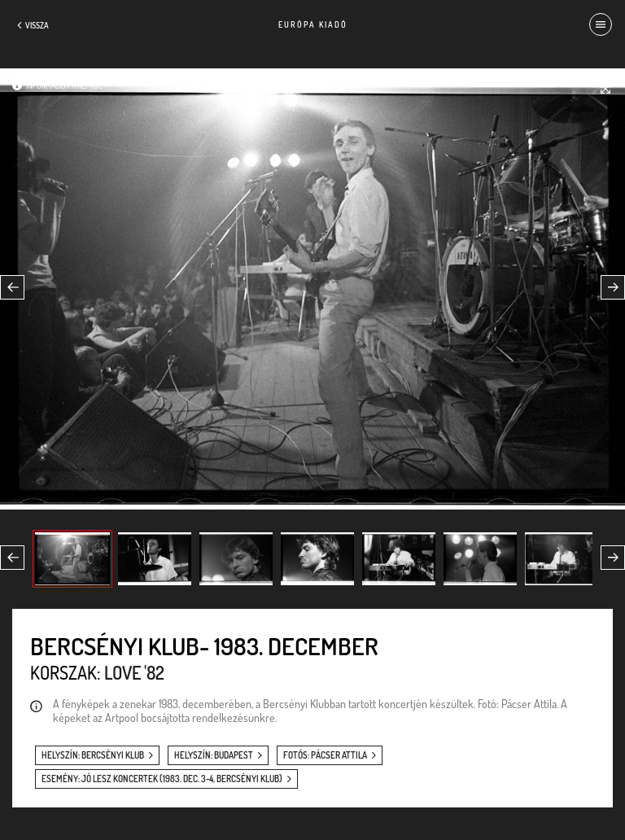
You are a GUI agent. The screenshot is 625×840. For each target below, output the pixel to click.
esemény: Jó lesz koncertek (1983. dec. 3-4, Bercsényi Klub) (162, 779)
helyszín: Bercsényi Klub (93, 755)
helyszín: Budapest (214, 755)
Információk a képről (64, 85)
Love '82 (134, 672)
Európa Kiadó (313, 24)
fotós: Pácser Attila (325, 755)
